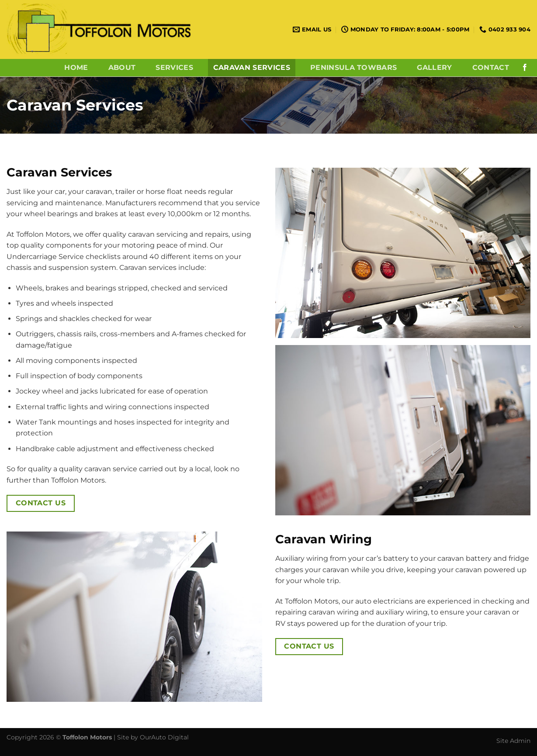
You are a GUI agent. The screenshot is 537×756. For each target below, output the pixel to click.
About (122, 67)
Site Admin (513, 741)
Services (174, 67)
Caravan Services (252, 67)
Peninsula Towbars (353, 67)
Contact (491, 67)
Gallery (434, 67)
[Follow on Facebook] (525, 68)
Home (76, 67)
